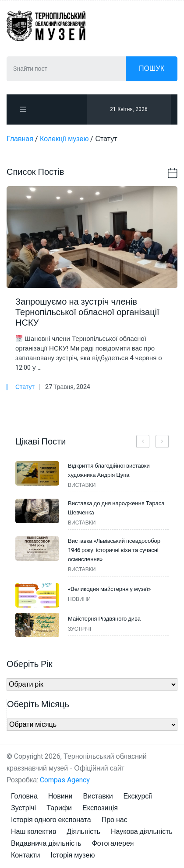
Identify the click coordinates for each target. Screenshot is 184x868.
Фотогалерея (113, 844)
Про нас (115, 820)
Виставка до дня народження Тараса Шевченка (116, 508)
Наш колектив (34, 832)
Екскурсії (138, 796)
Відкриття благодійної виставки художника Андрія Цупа (109, 470)
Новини (60, 796)
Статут (25, 387)
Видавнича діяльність (46, 844)
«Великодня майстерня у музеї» (109, 589)
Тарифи (59, 808)
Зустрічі (23, 808)
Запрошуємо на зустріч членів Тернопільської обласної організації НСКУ (87, 312)
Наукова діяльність (142, 832)
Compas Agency (65, 780)
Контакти (26, 855)
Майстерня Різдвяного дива (104, 619)
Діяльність (83, 832)
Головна (24, 796)
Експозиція (100, 808)
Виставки (98, 796)
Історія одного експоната (51, 820)
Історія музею (73, 855)
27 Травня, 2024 (68, 387)
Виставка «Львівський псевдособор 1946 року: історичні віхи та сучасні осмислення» (114, 550)
